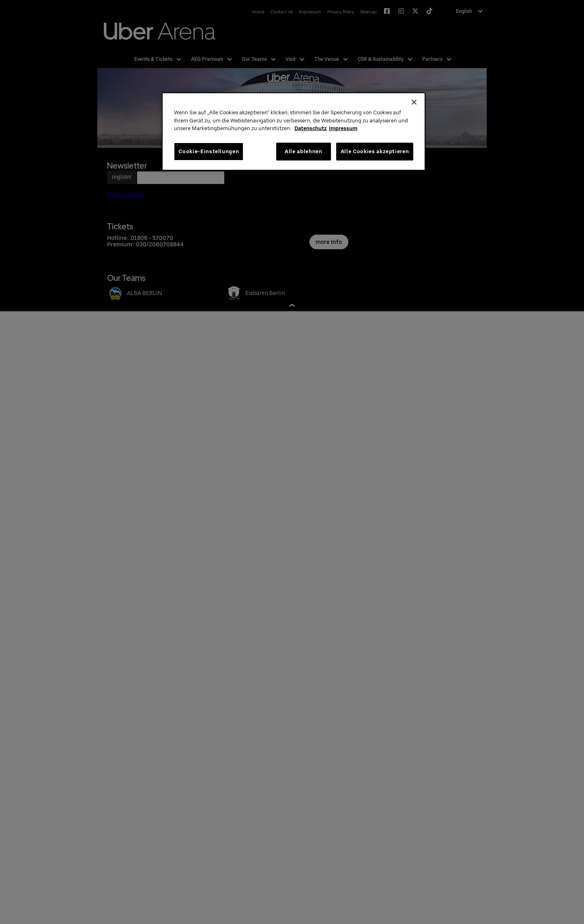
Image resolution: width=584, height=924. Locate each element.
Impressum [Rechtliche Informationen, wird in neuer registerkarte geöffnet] (343, 128)
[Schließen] (414, 102)
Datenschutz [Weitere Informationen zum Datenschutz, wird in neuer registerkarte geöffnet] (311, 128)
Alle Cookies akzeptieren (375, 151)
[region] (294, 132)
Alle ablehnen (303, 151)
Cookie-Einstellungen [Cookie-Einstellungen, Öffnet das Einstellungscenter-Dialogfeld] (209, 151)
